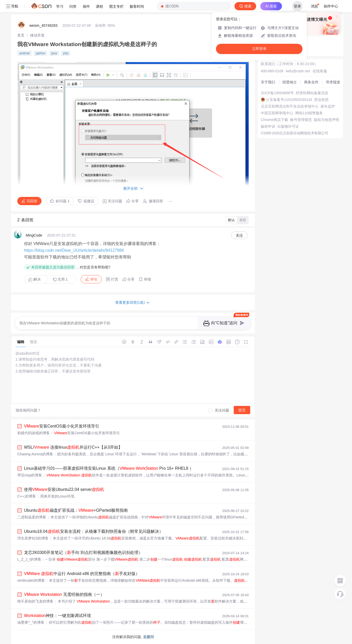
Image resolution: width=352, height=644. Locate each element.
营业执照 (321, 100)
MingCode (34, 235)
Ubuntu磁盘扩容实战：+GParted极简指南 (76, 510)
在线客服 (320, 71)
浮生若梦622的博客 (33, 538)
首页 (21, 35)
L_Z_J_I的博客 (29, 559)
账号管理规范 (301, 120)
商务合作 (311, 82)
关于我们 (268, 82)
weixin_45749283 (43, 25)
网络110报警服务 (309, 113)
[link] (21, 35)
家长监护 (328, 106)
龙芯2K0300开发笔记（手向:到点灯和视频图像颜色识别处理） (83, 552)
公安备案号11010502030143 (289, 100)
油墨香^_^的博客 (31, 622)
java (54, 53)
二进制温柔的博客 (32, 517)
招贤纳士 (290, 82)
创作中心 (331, 6)
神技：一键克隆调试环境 (57, 616)
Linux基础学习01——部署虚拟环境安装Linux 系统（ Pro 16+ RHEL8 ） (109, 468)
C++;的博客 (27, 496)
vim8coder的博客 (31, 580)
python (40, 53)
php (66, 53)
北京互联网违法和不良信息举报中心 (290, 106)
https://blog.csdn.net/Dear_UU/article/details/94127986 (74, 250)
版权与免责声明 (326, 120)
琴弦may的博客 (30, 475)
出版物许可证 (288, 126)
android (24, 53)
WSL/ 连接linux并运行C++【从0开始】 (73, 447)
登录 (297, 6)
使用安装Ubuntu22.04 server (64, 489)
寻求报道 (333, 82)
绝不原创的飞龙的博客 (35, 601)
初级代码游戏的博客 (33, 433)
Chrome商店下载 (274, 120)
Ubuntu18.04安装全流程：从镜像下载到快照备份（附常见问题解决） (94, 531)
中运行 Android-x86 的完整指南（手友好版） (82, 574)
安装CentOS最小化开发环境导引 (62, 426)
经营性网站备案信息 (312, 93)
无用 (60, 279)
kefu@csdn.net (298, 71)
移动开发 (37, 35)
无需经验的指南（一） (64, 594)
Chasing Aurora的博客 (35, 454)
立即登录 (259, 49)
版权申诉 (268, 126)
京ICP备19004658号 (277, 93)
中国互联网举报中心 (277, 113)
